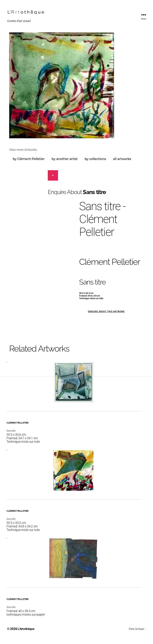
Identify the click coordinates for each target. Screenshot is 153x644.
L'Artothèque (26, 634)
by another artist (65, 164)
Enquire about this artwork (106, 317)
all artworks (122, 164)
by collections (95, 164)
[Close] (53, 181)
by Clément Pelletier (29, 164)
